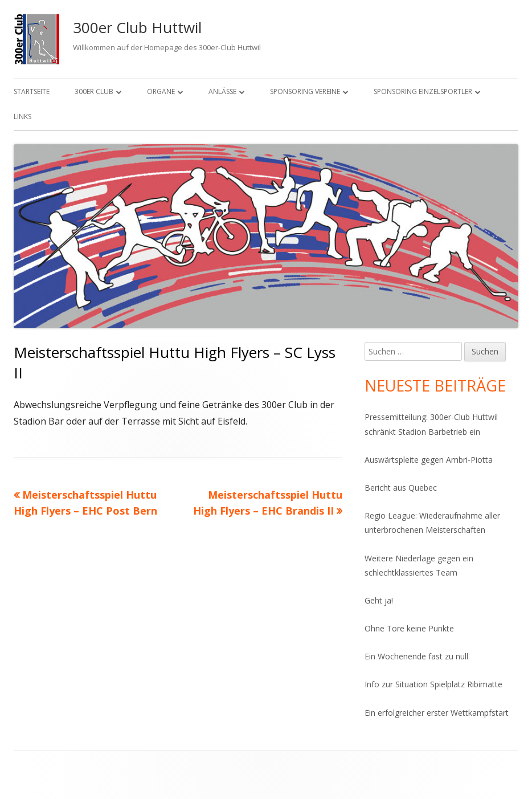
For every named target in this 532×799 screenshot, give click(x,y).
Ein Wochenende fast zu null (416, 656)
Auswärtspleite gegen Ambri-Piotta (429, 460)
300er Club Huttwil (137, 27)
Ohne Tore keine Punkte (409, 628)
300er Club (94, 91)
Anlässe (222, 91)
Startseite (32, 91)
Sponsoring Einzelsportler (423, 91)
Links (22, 117)
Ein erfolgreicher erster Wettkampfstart (437, 713)
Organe (161, 91)
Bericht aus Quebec (401, 488)
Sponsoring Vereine (305, 91)
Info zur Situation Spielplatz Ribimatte (433, 684)
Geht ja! (379, 600)
